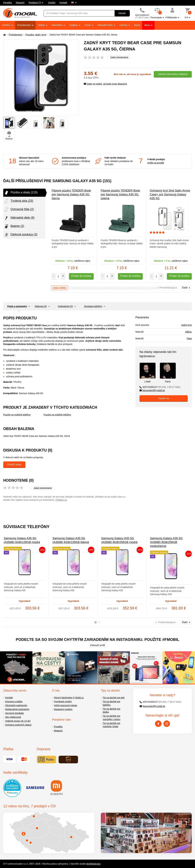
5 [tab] (76, 288)
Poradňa (8, 3)
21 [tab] (115, 288)
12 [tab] (93, 288)
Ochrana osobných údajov (18, 725)
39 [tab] (159, 288)
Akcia (147, 25)
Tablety (42, 25)
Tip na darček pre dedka (111, 710)
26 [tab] (127, 288)
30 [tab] (137, 288)
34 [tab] (147, 288)
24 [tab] (122, 288)
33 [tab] (144, 288)
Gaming (124, 25)
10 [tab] (88, 288)
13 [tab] (95, 288)
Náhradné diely (105, 25)
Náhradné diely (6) (19, 218)
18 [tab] (108, 288)
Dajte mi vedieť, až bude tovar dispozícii (105, 84)
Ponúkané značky (63, 702)
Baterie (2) (14, 226)
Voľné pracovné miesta (65, 705)
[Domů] (4, 35)
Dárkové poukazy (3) (21, 235)
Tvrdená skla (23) (19, 201)
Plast (189, 338)
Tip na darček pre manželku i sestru (112, 718)
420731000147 (160, 387)
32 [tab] (142, 288)
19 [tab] (110, 288)
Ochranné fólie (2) (19, 210)
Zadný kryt (187, 325)
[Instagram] (167, 724)
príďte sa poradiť (156, 163)
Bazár (137, 25)
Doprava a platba (14, 702)
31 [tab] (139, 288)
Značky (52, 3)
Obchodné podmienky (16, 705)
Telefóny (7, 25)
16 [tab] (103, 288)
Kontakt (63, 3)
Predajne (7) (35, 3)
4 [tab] (74, 288)
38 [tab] (157, 288)
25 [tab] (125, 288)
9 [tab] (86, 288)
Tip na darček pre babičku (111, 703)
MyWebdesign (93, 864)
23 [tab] (120, 288)
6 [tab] (78, 288)
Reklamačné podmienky (17, 709)
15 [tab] (100, 288)
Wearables (57, 25)
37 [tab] (154, 288)
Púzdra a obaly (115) (21, 193)
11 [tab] (91, 288)
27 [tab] (130, 288)
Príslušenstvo (24, 25)
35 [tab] (149, 288)
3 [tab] (71, 288)
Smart (88, 25)
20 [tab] (113, 288)
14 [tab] (98, 288)
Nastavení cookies (63, 709)
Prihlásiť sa (61, 500)
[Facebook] (158, 724)
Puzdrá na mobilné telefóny (17, 415)
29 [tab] (135, 288)
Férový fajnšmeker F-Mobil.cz (69, 698)
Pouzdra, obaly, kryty (36, 35)
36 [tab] (152, 288)
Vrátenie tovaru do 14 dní (18, 721)
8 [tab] (83, 288)
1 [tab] (96, 622)
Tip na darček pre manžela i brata (111, 725)
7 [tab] (81, 288)
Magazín (20, 3)
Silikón (188, 332)
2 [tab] (69, 288)
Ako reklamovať (13, 717)
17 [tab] (105, 288)
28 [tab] (132, 288)
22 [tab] (117, 288)
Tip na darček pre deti (114, 698)
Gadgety (74, 25)
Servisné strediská (14, 713)
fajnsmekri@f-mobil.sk (152, 390)
